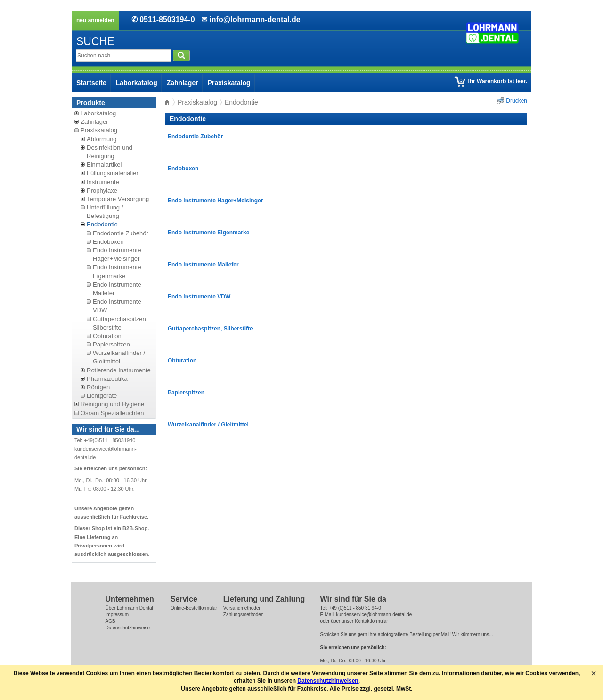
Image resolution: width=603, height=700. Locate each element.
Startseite (91, 83)
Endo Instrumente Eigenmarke (208, 233)
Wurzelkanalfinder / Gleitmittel (119, 357)
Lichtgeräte (102, 396)
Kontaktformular (371, 621)
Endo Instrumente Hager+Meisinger (117, 254)
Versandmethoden (242, 608)
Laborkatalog (137, 83)
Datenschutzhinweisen (328, 681)
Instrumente (103, 182)
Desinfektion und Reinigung (110, 152)
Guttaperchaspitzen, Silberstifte (120, 323)
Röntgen (98, 387)
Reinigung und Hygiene (112, 404)
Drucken (517, 101)
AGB (110, 621)
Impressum (117, 615)
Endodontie (102, 224)
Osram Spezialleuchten (112, 413)
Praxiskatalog (229, 83)
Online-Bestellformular (194, 608)
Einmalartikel (104, 165)
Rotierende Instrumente (119, 370)
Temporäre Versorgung (118, 199)
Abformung (102, 139)
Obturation (107, 336)
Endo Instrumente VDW (199, 297)
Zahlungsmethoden (244, 615)
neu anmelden (95, 20)
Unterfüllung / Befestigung (105, 212)
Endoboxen (108, 242)
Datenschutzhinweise (128, 628)
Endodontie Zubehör (121, 233)
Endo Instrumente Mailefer (203, 265)
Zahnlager (183, 83)
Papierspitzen (111, 344)
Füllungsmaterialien (113, 173)
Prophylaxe (102, 190)
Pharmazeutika (107, 379)
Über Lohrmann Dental (129, 608)
